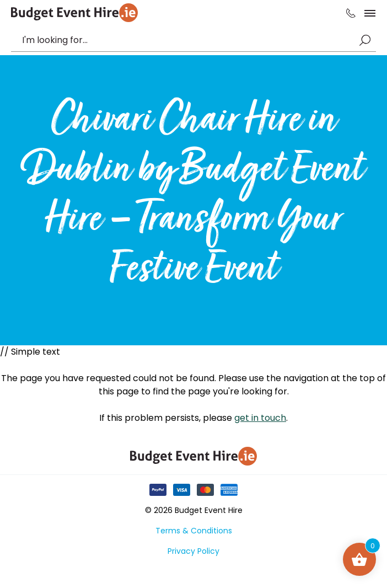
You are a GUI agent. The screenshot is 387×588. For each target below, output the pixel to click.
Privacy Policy (193, 551)
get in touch (260, 418)
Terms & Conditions (194, 531)
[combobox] (188, 40)
